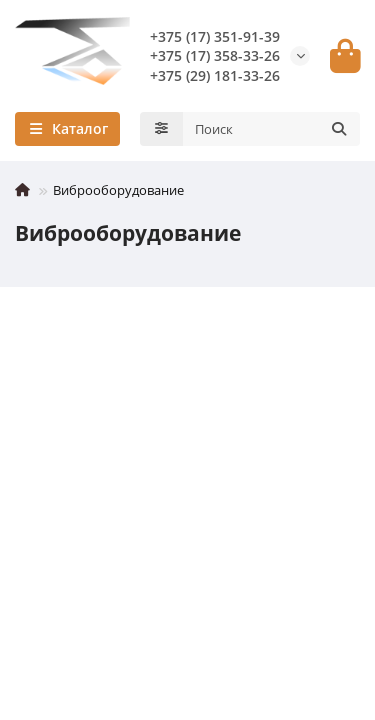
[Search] (272, 129)
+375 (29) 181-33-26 (215, 75)
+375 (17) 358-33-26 (215, 55)
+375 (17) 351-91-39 (215, 36)
